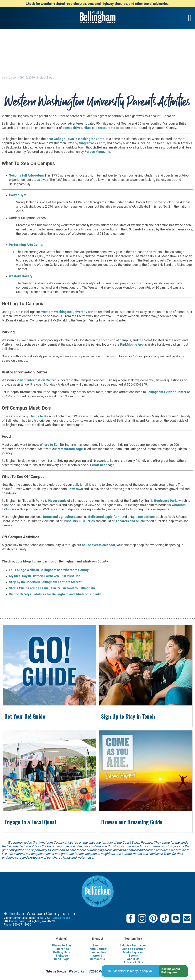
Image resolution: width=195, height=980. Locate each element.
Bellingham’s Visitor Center (166, 392)
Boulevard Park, (166, 501)
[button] (173, 971)
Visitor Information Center (36, 380)
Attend (97, 956)
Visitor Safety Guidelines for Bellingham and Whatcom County (55, 594)
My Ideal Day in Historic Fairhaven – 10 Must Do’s (45, 576)
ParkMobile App (132, 344)
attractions (146, 517)
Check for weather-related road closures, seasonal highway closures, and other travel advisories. (97, 4)
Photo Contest (97, 949)
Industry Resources (133, 945)
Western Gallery (21, 276)
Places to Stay (62, 945)
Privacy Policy (133, 962)
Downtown (75, 489)
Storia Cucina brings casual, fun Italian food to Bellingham (52, 588)
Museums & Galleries (79, 521)
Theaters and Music (130, 521)
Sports (133, 956)
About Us (133, 959)
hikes (87, 128)
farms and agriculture (59, 517)
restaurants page (70, 449)
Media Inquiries (133, 952)
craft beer (99, 465)
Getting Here (62, 952)
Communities (97, 952)
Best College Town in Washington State (75, 139)
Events (97, 945)
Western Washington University (64, 312)
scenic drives (72, 128)
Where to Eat (49, 445)
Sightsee (62, 956)
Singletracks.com (92, 143)
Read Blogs (62, 959)
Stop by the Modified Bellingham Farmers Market (45, 582)
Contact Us (97, 959)
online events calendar (99, 545)
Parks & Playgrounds (51, 501)
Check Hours (61, 918)
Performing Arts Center (27, 245)
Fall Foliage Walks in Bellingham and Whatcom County (49, 570)
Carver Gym (18, 195)
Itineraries (62, 949)
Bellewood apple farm (104, 517)
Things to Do (38, 416)
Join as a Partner (133, 949)
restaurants (106, 128)
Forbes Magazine (97, 152)
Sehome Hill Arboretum (26, 175)
